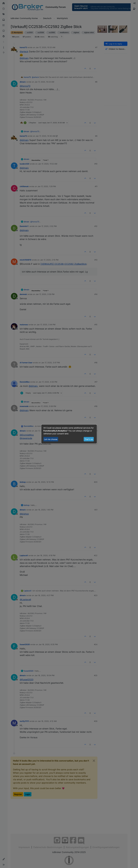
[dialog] (69, 434)
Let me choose (51, 439)
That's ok (89, 439)
